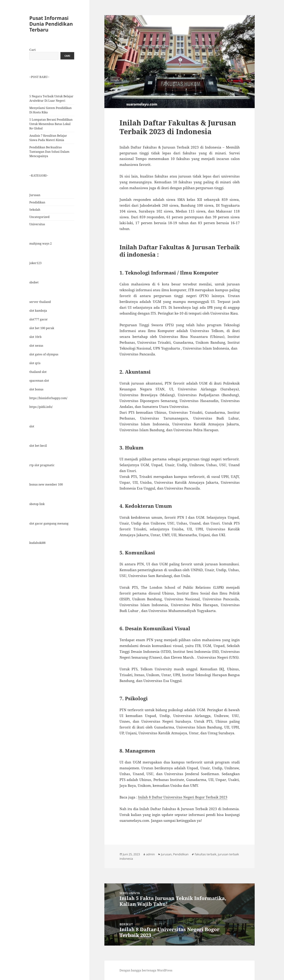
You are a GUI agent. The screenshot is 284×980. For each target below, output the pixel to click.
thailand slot (38, 372)
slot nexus (36, 346)
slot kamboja (38, 311)
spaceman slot (39, 381)
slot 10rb (35, 337)
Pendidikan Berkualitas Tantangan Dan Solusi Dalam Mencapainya (49, 152)
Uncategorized (39, 217)
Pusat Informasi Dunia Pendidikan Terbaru (51, 24)
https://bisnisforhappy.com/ (48, 398)
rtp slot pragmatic (42, 465)
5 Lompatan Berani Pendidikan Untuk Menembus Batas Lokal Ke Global (51, 124)
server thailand (40, 302)
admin (150, 854)
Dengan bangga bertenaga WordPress (146, 970)
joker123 (35, 263)
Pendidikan (37, 202)
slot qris (35, 363)
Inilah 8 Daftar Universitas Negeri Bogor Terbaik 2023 (183, 797)
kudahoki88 (37, 543)
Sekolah (35, 210)
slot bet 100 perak (42, 328)
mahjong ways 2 (41, 243)
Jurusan (35, 195)
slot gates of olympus (44, 354)
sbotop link (37, 504)
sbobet (34, 282)
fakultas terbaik (206, 854)
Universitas (37, 224)
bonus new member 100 (46, 484)
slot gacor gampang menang (49, 523)
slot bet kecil (38, 446)
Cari (33, 50)
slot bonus (36, 389)
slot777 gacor (39, 319)
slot (32, 426)
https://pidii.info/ (41, 407)
